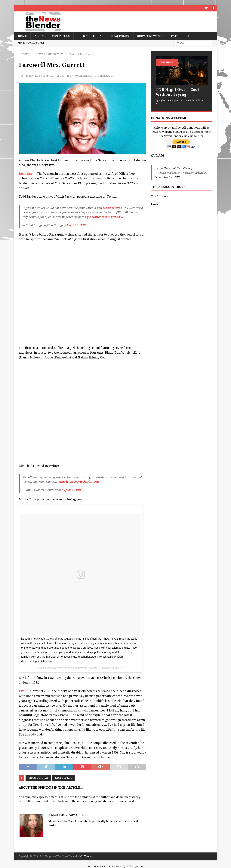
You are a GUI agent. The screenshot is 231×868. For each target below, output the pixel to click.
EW (21, 691)
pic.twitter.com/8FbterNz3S (105, 217)
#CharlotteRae (112, 208)
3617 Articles (77, 815)
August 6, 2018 (76, 225)
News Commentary (81, 76)
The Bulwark (159, 196)
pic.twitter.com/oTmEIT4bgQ (174, 168)
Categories (180, 36)
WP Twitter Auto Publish (100, 866)
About (39, 36)
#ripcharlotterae (88, 482)
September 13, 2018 (167, 177)
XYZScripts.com (135, 866)
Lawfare (156, 204)
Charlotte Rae (38, 778)
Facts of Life (64, 778)
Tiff (62, 76)
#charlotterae (67, 482)
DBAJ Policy (120, 36)
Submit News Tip (150, 36)
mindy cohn (64, 668)
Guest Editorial (90, 36)
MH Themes (86, 856)
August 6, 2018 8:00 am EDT (39, 76)
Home (22, 36)
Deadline (26, 174)
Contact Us (61, 36)
